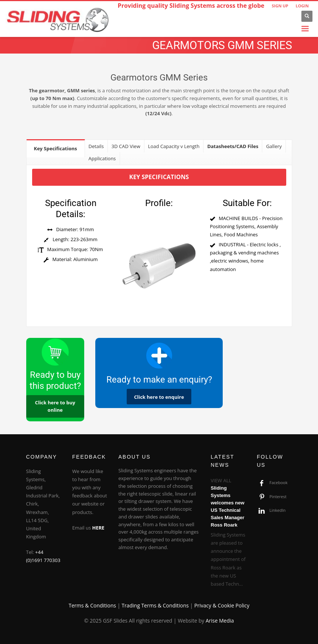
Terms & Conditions (93, 605)
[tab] (56, 148)
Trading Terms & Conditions (155, 605)
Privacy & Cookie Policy (222, 605)
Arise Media (220, 621)
